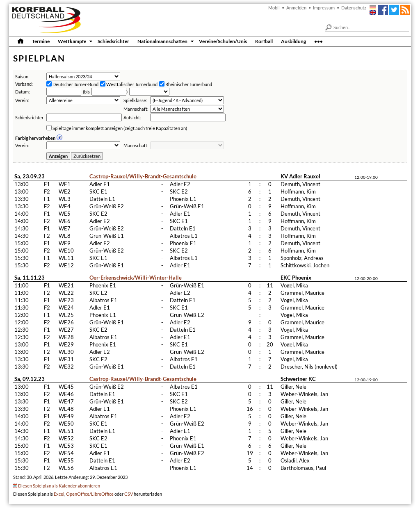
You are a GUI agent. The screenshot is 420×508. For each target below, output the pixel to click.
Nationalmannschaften (162, 41)
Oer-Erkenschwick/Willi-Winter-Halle (136, 278)
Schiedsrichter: (30, 117)
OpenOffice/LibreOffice (90, 494)
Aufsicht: (132, 117)
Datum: (23, 92)
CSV (129, 494)
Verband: (24, 84)
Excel (59, 494)
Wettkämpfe (72, 41)
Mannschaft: (136, 109)
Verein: (22, 100)
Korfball (264, 41)
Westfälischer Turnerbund (132, 84)
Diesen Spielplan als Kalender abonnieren (59, 486)
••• (318, 41)
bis (87, 92)
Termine (41, 41)
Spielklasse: (135, 100)
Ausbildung (293, 41)
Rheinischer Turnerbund (189, 84)
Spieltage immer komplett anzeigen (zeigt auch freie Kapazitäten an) (120, 128)
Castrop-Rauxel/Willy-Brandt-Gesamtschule (143, 176)
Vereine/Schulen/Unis (223, 41)
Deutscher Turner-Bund (75, 84)
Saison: (22, 76)
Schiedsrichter (113, 41)
